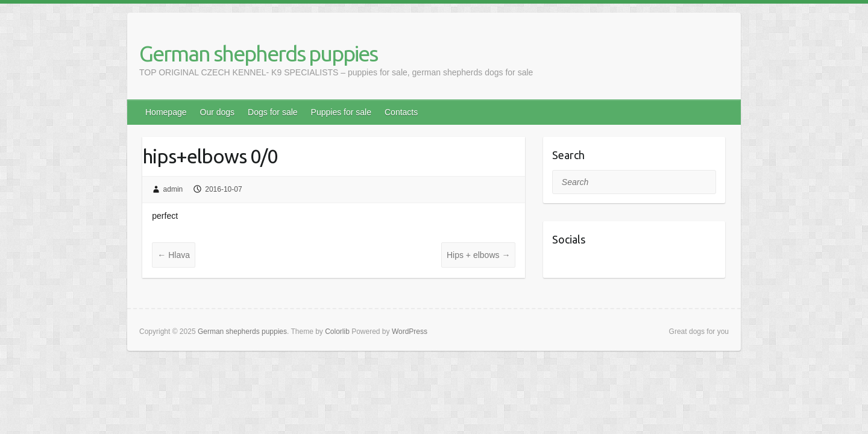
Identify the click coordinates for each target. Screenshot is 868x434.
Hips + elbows (478, 255)
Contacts (401, 112)
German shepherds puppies (258, 53)
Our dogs (218, 112)
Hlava (174, 255)
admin (173, 189)
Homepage (166, 112)
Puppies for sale (341, 112)
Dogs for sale (272, 112)
